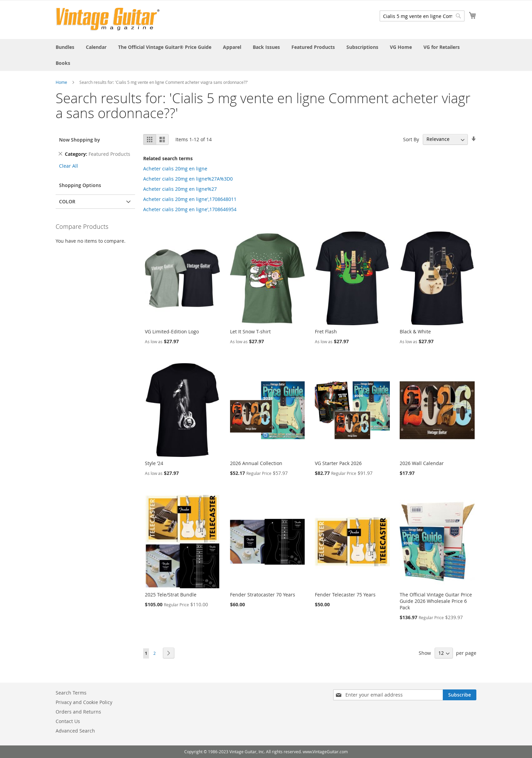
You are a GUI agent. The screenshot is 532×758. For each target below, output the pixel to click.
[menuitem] (65, 47)
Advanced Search (75, 731)
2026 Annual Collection (256, 463)
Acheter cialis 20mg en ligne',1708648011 (190, 199)
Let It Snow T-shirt (250, 331)
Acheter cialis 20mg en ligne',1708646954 (190, 209)
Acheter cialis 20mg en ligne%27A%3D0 (188, 179)
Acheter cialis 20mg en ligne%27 (180, 189)
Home (61, 82)
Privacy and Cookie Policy (84, 702)
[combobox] (422, 16)
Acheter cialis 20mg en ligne (175, 169)
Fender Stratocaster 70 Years (263, 595)
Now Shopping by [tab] (80, 140)
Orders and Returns (78, 712)
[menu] (266, 55)
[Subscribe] (460, 695)
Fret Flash (326, 331)
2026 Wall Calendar (422, 463)
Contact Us (68, 721)
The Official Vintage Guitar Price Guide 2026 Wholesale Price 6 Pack (436, 601)
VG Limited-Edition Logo (172, 331)
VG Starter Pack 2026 (338, 463)
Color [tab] (67, 201)
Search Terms (71, 693)
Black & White (415, 331)
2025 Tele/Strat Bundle (171, 595)
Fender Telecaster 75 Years (345, 595)
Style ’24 (154, 463)
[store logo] (108, 19)
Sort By (411, 139)
